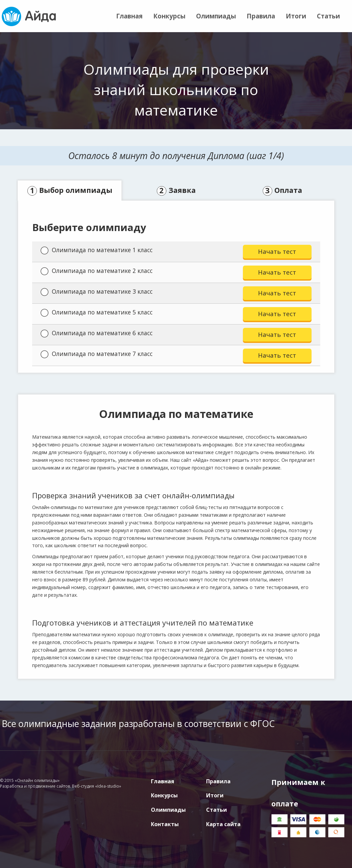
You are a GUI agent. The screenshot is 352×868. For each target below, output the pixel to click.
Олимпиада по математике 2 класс (97, 271)
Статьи (328, 16)
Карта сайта (223, 824)
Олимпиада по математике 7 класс (97, 354)
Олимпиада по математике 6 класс (97, 333)
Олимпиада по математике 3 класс (97, 292)
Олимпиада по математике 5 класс (97, 312)
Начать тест (277, 251)
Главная (129, 16)
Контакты (165, 824)
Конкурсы (169, 16)
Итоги (296, 16)
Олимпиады (216, 16)
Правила (261, 16)
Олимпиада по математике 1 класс (97, 250)
